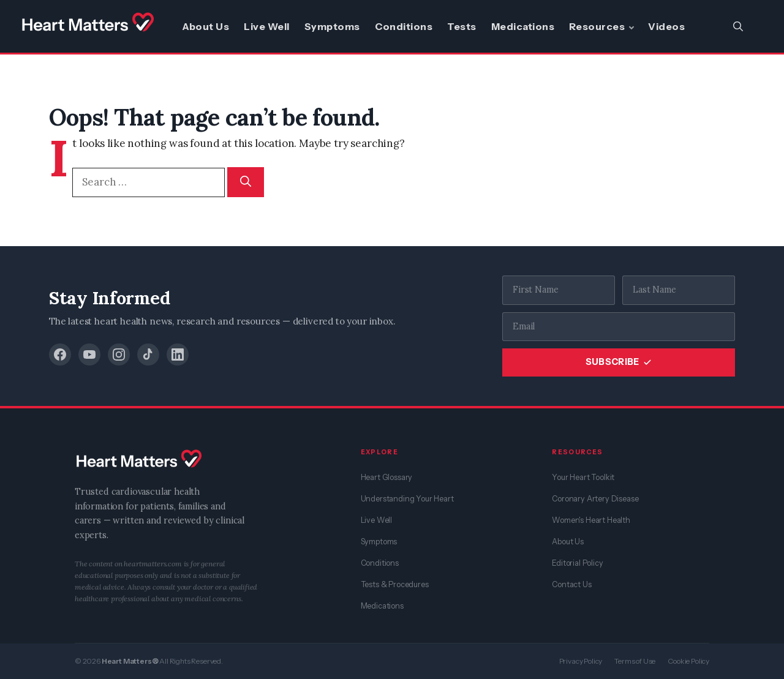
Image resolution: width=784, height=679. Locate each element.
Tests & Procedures (395, 584)
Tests (462, 26)
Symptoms (332, 26)
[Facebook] (60, 355)
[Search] (246, 182)
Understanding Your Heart (407, 499)
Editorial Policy (577, 563)
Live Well (266, 26)
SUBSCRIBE (619, 362)
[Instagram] (119, 355)
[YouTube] (89, 355)
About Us (206, 26)
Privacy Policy (581, 661)
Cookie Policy (688, 661)
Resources (597, 26)
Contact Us (571, 584)
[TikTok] (148, 355)
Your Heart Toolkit (583, 477)
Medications (523, 26)
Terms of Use (635, 661)
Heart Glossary (387, 477)
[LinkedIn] (178, 355)
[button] (738, 26)
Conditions (404, 26)
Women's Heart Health (591, 520)
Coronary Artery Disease (595, 499)
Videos (666, 26)
